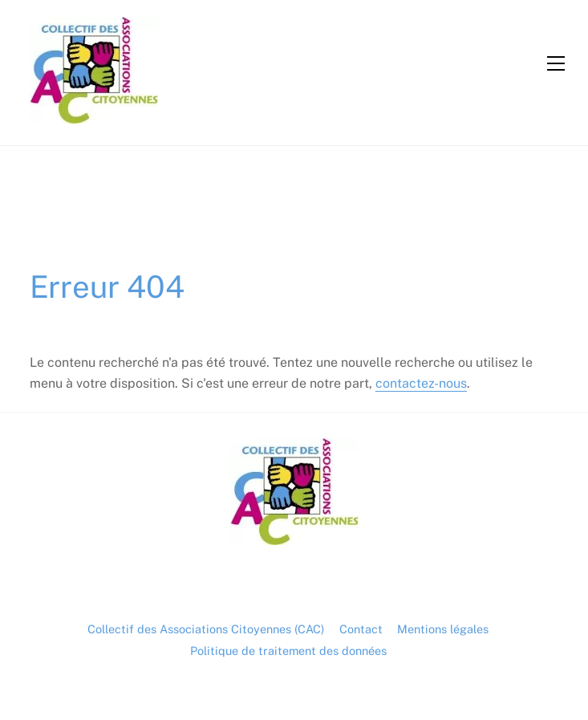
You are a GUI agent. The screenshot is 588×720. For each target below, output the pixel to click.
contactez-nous (421, 383)
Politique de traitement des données (288, 651)
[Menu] (556, 63)
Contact (361, 629)
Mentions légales (443, 629)
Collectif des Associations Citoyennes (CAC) (206, 629)
